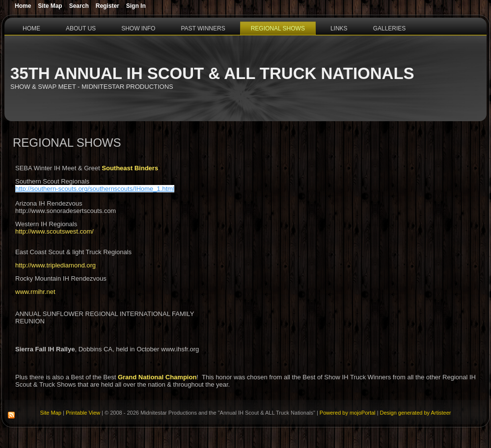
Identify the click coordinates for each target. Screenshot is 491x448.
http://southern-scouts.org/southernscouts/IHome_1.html (95, 189)
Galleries (390, 28)
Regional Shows (278, 28)
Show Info (138, 28)
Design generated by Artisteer (416, 413)
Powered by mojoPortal (348, 413)
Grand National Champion (157, 377)
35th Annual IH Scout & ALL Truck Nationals (212, 73)
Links (339, 28)
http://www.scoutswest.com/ (55, 231)
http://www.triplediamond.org (55, 265)
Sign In (136, 6)
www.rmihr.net (35, 292)
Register (108, 6)
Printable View (83, 413)
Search (79, 6)
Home (31, 28)
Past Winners (203, 28)
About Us (81, 28)
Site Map (51, 413)
